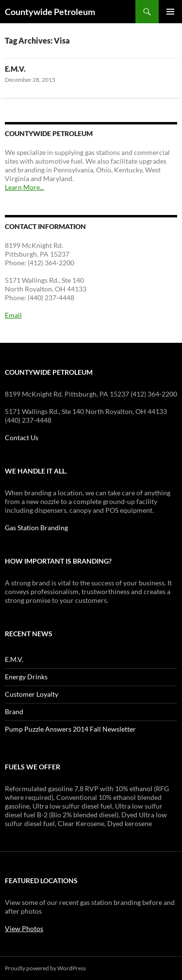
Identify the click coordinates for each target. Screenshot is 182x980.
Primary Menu (170, 12)
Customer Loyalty (32, 694)
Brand (14, 712)
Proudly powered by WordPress (45, 968)
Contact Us (22, 437)
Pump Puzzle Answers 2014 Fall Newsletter (70, 729)
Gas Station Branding (36, 528)
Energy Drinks (26, 677)
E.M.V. (15, 69)
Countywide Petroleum (50, 12)
